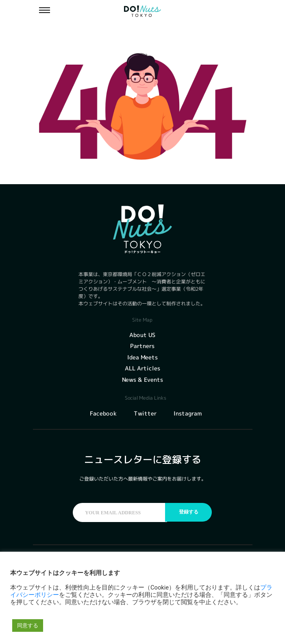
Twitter (145, 413)
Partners (142, 346)
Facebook (103, 413)
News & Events (142, 380)
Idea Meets (142, 357)
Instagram (187, 413)
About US (142, 335)
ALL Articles (142, 368)
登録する (189, 512)
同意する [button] (28, 626)
